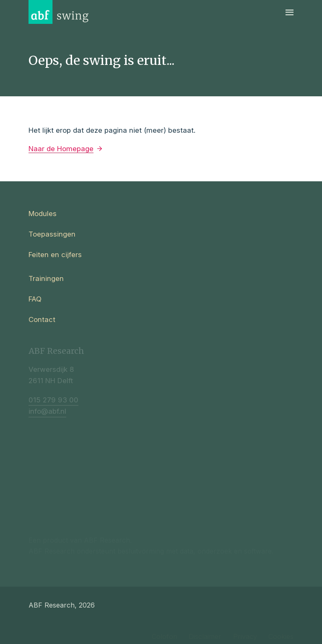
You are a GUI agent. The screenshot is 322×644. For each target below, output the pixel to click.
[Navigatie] (290, 12)
